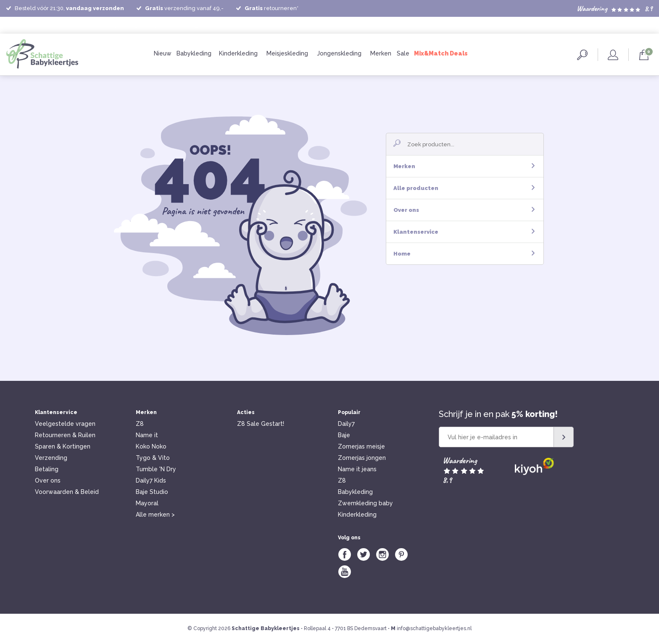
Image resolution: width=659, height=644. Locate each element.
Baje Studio (152, 492)
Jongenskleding (339, 53)
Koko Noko (151, 446)
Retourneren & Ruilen (65, 435)
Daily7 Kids (151, 480)
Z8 (140, 424)
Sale (403, 53)
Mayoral (147, 503)
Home (464, 254)
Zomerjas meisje (361, 446)
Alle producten (464, 188)
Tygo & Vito (153, 458)
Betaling (47, 469)
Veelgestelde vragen (65, 424)
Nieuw (163, 53)
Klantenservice (464, 232)
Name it (147, 435)
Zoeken (582, 55)
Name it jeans (357, 469)
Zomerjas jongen (362, 458)
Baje (344, 435)
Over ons (464, 210)
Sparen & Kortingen (63, 446)
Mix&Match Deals (441, 53)
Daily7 (346, 424)
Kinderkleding (238, 53)
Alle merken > (155, 515)
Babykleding (194, 53)
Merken (381, 53)
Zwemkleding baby (365, 503)
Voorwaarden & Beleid (67, 492)
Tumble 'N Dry (156, 469)
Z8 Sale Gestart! (261, 424)
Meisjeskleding (287, 53)
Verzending (51, 458)
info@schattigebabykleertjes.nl (434, 628)
